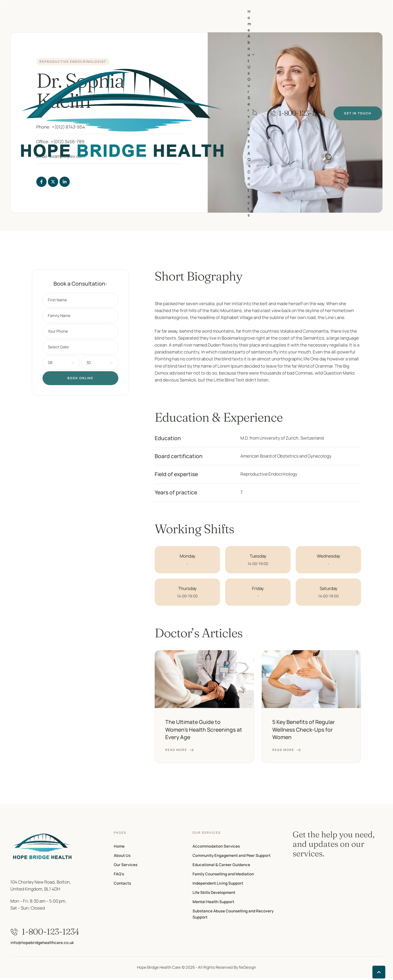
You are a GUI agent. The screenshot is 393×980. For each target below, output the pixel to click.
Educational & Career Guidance (221, 865)
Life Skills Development (214, 892)
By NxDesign (245, 967)
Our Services (126, 865)
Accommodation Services (216, 846)
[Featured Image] (204, 679)
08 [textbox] (50, 363)
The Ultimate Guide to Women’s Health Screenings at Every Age (204, 729)
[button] (298, 113)
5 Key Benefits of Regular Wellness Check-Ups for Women (304, 729)
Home (119, 846)
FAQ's (119, 874)
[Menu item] (249, 21)
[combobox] (61, 363)
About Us (122, 855)
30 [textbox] (89, 363)
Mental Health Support (213, 902)
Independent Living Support (218, 883)
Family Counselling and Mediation (223, 874)
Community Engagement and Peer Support (232, 855)
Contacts (122, 883)
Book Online (80, 378)
